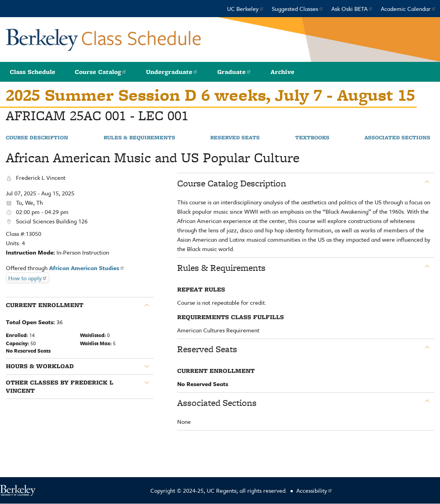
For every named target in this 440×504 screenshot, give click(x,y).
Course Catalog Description (232, 183)
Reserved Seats (235, 138)
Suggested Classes (298, 9)
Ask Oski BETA (352, 9)
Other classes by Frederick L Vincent (60, 387)
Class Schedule (33, 72)
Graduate (234, 72)
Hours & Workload (40, 366)
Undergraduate (172, 72)
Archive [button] (282, 72)
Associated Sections (397, 138)
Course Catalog (101, 72)
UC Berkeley (246, 9)
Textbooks (312, 138)
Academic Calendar (408, 9)
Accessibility (314, 490)
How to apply (28, 278)
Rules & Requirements (139, 138)
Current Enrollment (45, 305)
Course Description (37, 138)
